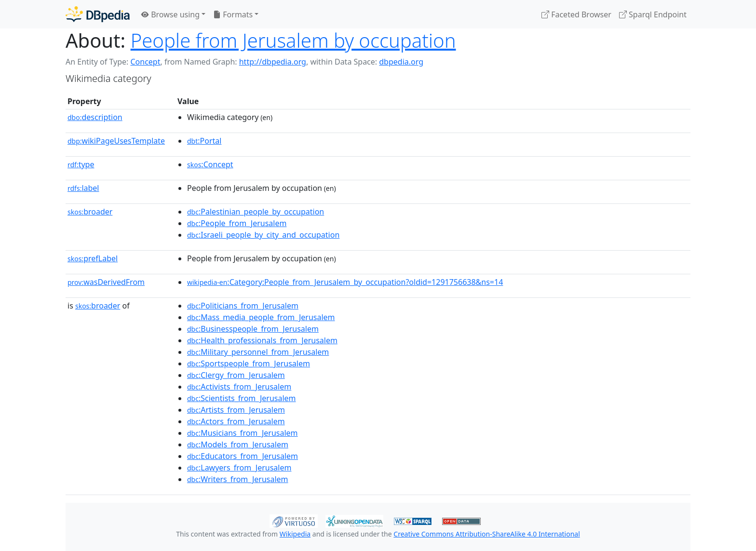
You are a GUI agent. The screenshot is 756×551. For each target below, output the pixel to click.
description (95, 117)
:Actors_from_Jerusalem (236, 421)
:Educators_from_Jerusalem (243, 456)
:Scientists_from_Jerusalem (242, 398)
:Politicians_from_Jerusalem (243, 306)
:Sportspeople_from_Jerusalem (249, 363)
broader (90, 212)
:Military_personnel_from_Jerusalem (258, 352)
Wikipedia (295, 534)
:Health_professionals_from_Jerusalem (262, 340)
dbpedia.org (401, 62)
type (81, 164)
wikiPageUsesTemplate (116, 141)
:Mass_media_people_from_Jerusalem (261, 317)
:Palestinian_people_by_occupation (256, 212)
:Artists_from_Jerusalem (236, 410)
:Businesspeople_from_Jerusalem (253, 329)
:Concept (210, 164)
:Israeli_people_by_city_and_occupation (263, 235)
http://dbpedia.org (273, 62)
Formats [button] (233, 14)
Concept (145, 62)
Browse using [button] (170, 14)
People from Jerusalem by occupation (293, 40)
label (83, 188)
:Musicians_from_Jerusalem (243, 433)
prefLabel (93, 258)
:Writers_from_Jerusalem (238, 479)
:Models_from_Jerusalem (238, 444)
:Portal (204, 141)
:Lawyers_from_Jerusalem (239, 468)
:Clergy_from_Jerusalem (236, 375)
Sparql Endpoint (653, 14)
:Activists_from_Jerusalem (239, 387)
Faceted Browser (576, 14)
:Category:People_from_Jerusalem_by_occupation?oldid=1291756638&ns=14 (345, 282)
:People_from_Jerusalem (237, 223)
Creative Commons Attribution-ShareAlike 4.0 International (486, 534)
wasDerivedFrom (106, 282)
